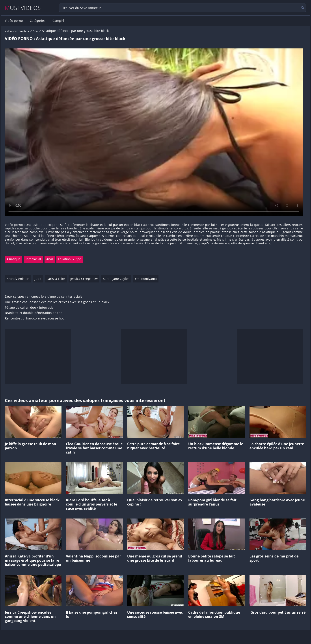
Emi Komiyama (146, 279)
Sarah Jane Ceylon (116, 279)
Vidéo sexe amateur (17, 31)
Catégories (38, 21)
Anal (36, 31)
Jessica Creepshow (84, 279)
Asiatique (14, 259)
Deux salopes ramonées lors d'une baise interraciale (44, 297)
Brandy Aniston (18, 279)
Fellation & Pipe (70, 259)
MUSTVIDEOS (23, 8)
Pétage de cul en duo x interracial (30, 308)
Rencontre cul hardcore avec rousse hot (34, 318)
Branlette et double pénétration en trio (34, 313)
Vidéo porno (14, 21)
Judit (38, 279)
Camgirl (58, 21)
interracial (33, 259)
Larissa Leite (56, 279)
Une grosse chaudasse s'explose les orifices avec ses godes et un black (57, 302)
